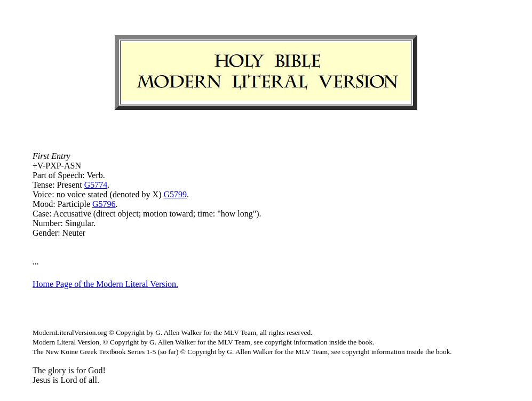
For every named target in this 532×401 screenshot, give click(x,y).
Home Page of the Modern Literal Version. (105, 284)
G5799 (175, 194)
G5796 (104, 204)
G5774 (96, 185)
